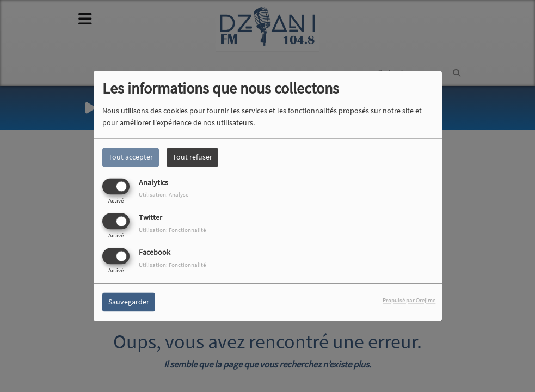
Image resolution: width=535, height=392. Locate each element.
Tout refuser (192, 157)
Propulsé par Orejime (409, 301)
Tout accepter (131, 157)
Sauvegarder (129, 302)
